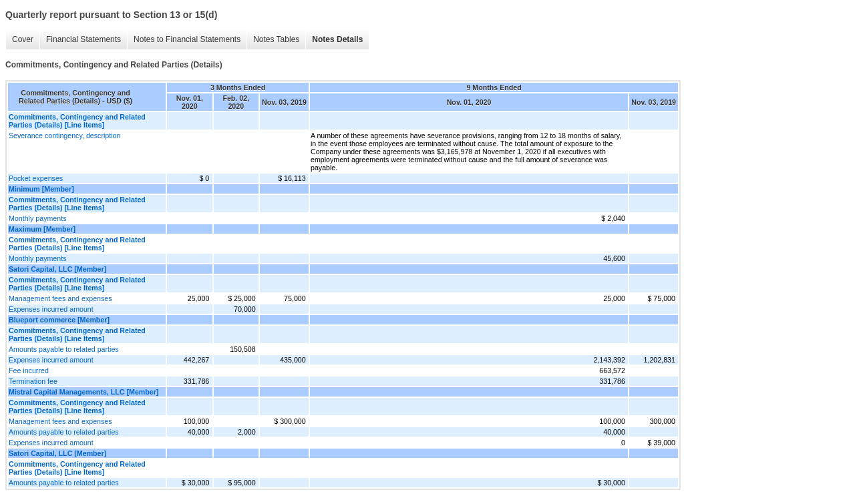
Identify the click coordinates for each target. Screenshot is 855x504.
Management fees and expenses (60, 298)
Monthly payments (37, 218)
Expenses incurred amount (51, 309)
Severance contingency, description (64, 136)
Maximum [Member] (42, 229)
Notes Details (337, 39)
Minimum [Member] (41, 189)
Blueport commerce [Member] (59, 320)
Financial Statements (83, 39)
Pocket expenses (36, 178)
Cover (23, 39)
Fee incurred (29, 370)
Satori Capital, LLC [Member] (57, 269)
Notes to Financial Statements (187, 39)
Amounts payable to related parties (64, 349)
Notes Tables (276, 39)
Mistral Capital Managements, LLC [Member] (83, 392)
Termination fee (33, 381)
